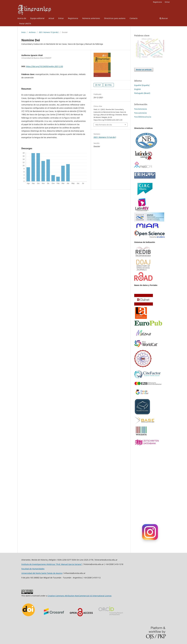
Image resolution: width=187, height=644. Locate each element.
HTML (109, 85)
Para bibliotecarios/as (143, 117)
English (138, 89)
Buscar (164, 18)
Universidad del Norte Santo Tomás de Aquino (42, 573)
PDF (99, 85)
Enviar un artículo (144, 70)
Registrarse (73, 18)
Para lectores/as (141, 109)
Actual (51, 18)
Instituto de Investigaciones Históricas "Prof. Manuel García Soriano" (52, 564)
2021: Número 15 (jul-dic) (49, 32)
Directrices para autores (115, 18)
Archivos (32, 32)
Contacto (134, 18)
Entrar (61, 18)
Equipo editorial (37, 18)
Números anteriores (91, 18)
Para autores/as (140, 113)
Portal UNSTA (25, 24)
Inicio (23, 32)
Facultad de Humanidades (33, 569)
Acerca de (22, 18)
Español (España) (142, 85)
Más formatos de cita (104, 125)
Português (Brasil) (142, 93)
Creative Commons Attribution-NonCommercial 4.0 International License (80, 596)
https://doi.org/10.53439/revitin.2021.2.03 (44, 66)
